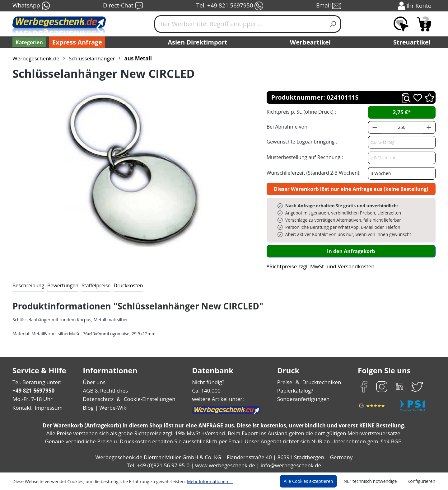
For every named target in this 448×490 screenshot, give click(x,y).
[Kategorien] (29, 42)
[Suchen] (333, 24)
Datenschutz (98, 399)
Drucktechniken (321, 382)
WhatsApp (31, 6)
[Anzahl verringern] (375, 127)
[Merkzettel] (401, 24)
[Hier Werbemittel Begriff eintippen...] (240, 24)
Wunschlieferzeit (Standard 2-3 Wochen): (312, 173)
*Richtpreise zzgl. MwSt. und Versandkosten (319, 266)
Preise (286, 382)
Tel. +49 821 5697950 (230, 6)
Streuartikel (413, 42)
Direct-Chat (123, 6)
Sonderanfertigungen (303, 399)
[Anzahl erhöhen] (429, 127)
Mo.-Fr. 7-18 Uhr (32, 399)
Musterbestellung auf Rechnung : (303, 157)
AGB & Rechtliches (106, 391)
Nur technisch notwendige (374, 481)
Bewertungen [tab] (61, 285)
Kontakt (21, 408)
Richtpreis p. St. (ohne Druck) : (301, 112)
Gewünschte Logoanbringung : (301, 141)
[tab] (28, 286)
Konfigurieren (422, 481)
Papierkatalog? (296, 391)
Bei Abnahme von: (287, 127)
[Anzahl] (402, 127)
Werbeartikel (311, 42)
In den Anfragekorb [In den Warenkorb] (351, 251)
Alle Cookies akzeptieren (314, 481)
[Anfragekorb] (424, 24)
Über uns (94, 382)
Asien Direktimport (198, 42)
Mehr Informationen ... (201, 481)
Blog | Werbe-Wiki (104, 408)
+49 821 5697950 (33, 391)
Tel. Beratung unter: (35, 382)
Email (329, 6)
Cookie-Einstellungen (148, 399)
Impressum (47, 408)
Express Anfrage (76, 42)
